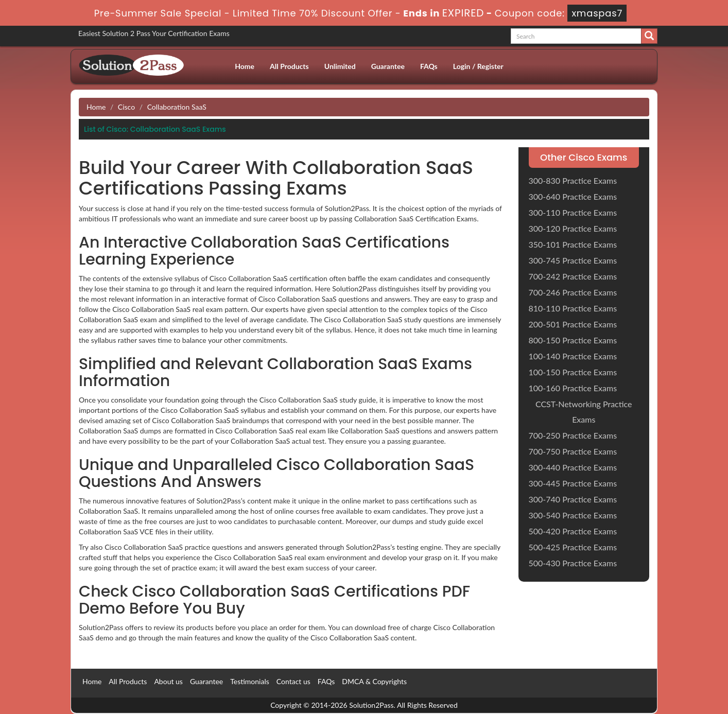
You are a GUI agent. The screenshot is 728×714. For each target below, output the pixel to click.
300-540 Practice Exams (573, 515)
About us (168, 681)
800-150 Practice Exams (573, 340)
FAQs (429, 66)
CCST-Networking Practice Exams (584, 412)
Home (245, 66)
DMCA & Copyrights (374, 681)
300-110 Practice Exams (573, 212)
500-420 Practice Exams (573, 531)
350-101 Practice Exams (573, 244)
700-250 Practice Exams (573, 435)
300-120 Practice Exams (573, 228)
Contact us (293, 681)
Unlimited (340, 66)
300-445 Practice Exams (573, 483)
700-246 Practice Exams (573, 292)
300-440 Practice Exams (573, 467)
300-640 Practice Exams (573, 196)
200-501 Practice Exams (573, 324)
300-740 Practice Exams (573, 499)
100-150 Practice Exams (573, 372)
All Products (289, 66)
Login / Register (478, 66)
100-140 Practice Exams (573, 356)
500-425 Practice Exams (573, 547)
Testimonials (250, 681)
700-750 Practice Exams (573, 451)
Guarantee (388, 66)
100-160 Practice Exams (573, 388)
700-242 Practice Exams (573, 276)
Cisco (126, 107)
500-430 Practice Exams (573, 563)
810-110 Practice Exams (573, 308)
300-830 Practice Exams (573, 180)
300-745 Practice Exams (573, 260)
